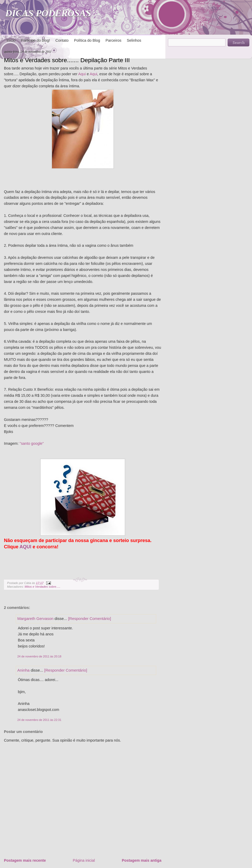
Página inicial (84, 860)
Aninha (23, 670)
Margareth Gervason (35, 618)
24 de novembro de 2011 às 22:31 (39, 720)
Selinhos (134, 40)
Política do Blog (87, 40)
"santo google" (32, 443)
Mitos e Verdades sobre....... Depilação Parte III (67, 60)
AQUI (25, 547)
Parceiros (113, 40)
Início (11, 40)
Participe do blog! (35, 40)
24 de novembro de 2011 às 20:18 (39, 656)
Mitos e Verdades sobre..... (43, 587)
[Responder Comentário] (89, 618)
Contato (62, 40)
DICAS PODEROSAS (48, 13)
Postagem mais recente (25, 860)
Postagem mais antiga (142, 860)
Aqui (82, 74)
